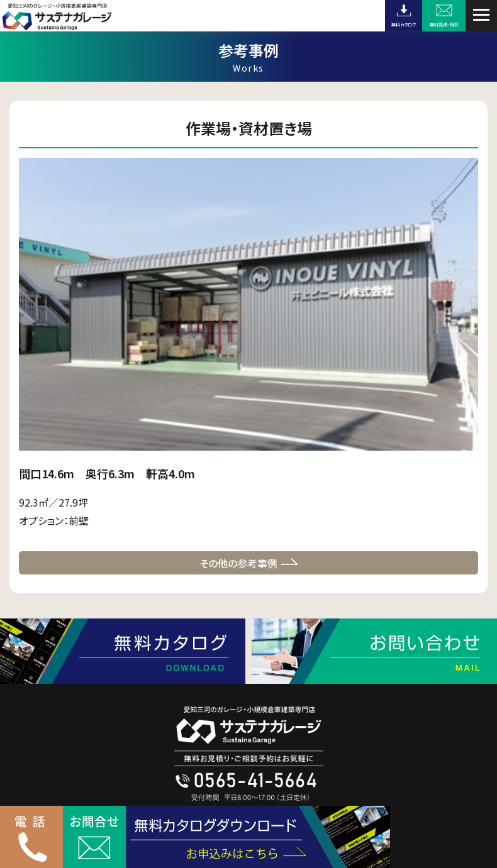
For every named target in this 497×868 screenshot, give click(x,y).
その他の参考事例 (238, 563)
